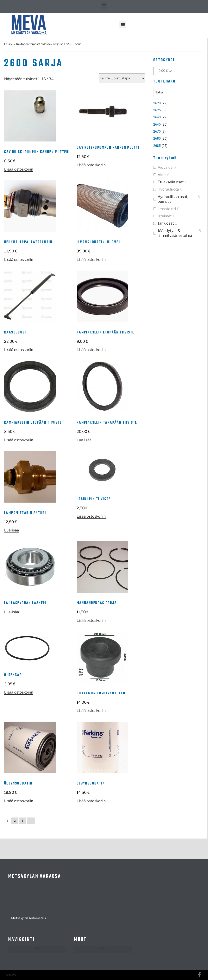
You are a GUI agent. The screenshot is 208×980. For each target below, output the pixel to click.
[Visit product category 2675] (178, 132)
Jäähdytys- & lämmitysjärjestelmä (175, 233)
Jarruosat (166, 223)
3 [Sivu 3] (23, 821)
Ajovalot (165, 167)
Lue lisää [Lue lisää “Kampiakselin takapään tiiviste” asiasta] (84, 440)
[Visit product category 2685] (178, 146)
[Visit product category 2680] (178, 139)
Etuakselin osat (171, 182)
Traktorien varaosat (28, 44)
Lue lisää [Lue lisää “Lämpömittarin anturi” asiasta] (12, 530)
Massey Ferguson (54, 44)
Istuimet (165, 216)
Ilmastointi (167, 209)
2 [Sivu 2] (15, 821)
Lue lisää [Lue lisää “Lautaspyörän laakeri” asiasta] (12, 612)
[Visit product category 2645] (178, 125)
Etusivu (9, 44)
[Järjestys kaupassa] (122, 78)
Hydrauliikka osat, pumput (173, 199)
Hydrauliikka (168, 189)
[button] (104, 5)
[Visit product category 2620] (178, 103)
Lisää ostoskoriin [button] (19, 169)
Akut (162, 175)
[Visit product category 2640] (178, 117)
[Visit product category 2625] (178, 110)
